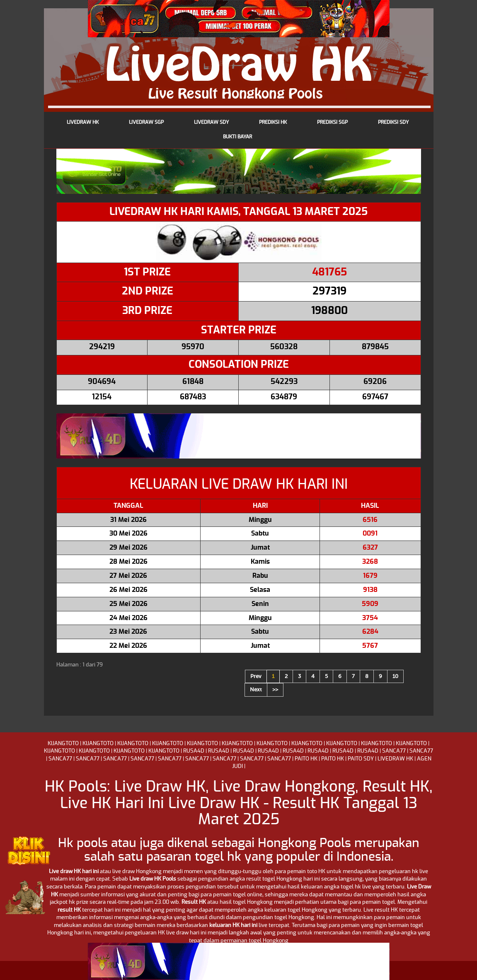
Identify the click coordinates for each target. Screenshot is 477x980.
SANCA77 (394, 751)
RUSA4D (194, 751)
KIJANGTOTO (63, 744)
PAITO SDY (361, 759)
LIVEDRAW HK (395, 759)
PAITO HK (306, 759)
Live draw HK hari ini (74, 872)
